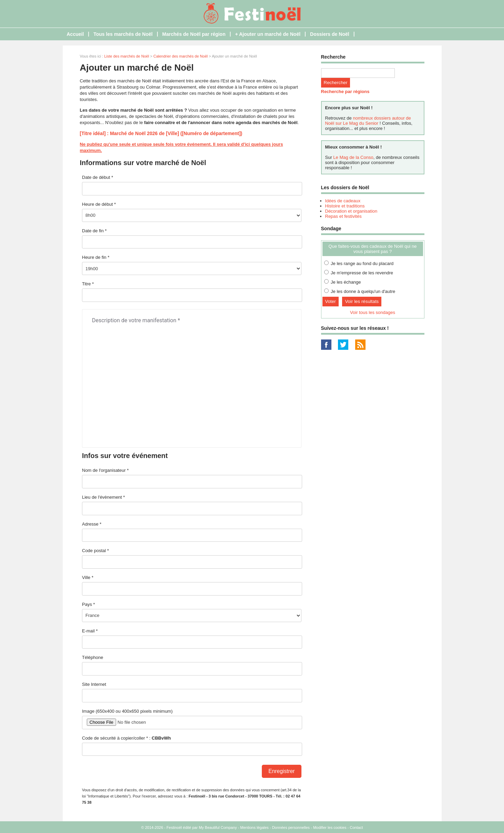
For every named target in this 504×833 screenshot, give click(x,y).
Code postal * (95, 551)
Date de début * (97, 177)
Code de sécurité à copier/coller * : (126, 738)
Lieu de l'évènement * (104, 497)
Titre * (88, 284)
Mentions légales (254, 827)
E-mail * (90, 631)
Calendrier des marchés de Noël (181, 56)
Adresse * (92, 524)
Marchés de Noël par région (194, 34)
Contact (356, 827)
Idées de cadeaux (343, 201)
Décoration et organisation (351, 211)
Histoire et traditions (345, 206)
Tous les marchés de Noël (123, 34)
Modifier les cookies (330, 827)
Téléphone (92, 657)
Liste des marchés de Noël (126, 56)
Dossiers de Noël (330, 34)
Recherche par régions (345, 92)
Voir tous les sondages (373, 312)
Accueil (75, 34)
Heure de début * (99, 204)
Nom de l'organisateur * (105, 470)
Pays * (89, 604)
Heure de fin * (96, 257)
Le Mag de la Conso (353, 157)
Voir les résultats (362, 301)
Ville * (88, 577)
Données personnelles (291, 827)
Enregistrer (281, 771)
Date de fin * (94, 231)
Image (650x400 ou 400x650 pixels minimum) (127, 711)
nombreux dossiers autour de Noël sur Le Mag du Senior (368, 121)
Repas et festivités (343, 216)
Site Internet (94, 684)
